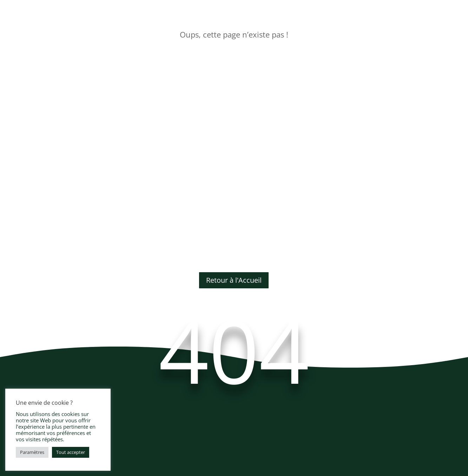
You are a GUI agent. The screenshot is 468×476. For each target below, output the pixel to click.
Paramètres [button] (32, 452)
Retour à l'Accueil (234, 280)
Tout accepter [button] (71, 452)
